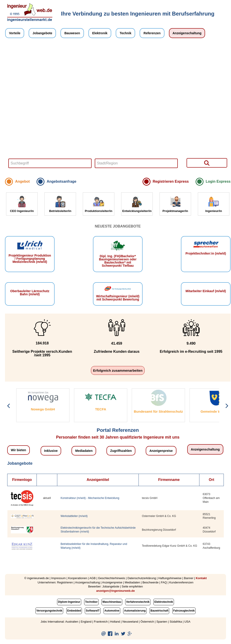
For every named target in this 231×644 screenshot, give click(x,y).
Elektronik (100, 33)
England (86, 622)
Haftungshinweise (170, 578)
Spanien (162, 622)
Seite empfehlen (132, 586)
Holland (115, 622)
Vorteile (15, 33)
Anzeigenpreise (161, 451)
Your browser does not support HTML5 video (118, 109)
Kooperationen (78, 578)
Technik (125, 33)
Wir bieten (18, 450)
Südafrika (176, 622)
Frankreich (101, 622)
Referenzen (152, 33)
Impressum (58, 578)
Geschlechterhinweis (111, 578)
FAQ (164, 582)
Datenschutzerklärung (142, 578)
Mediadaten (84, 451)
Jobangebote (42, 33)
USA (187, 622)
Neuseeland (130, 622)
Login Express (218, 181)
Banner (189, 578)
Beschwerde (150, 582)
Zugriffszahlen (121, 451)
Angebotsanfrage (62, 181)
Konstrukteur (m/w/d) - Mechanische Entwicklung (90, 498)
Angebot (22, 181)
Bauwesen (72, 33)
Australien (72, 622)
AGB (92, 578)
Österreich (147, 622)
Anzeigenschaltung (187, 33)
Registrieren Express (171, 181)
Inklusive (51, 451)
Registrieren (65, 582)
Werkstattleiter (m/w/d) (74, 516)
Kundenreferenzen (181, 582)
